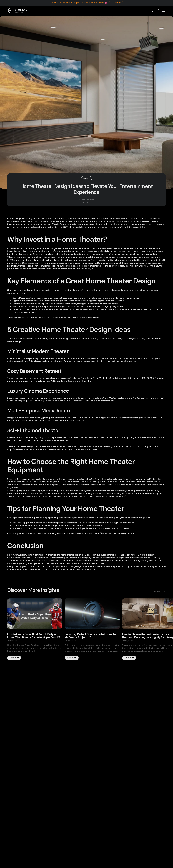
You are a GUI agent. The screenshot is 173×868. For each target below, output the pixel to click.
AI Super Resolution (87, 528)
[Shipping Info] (153, 11)
